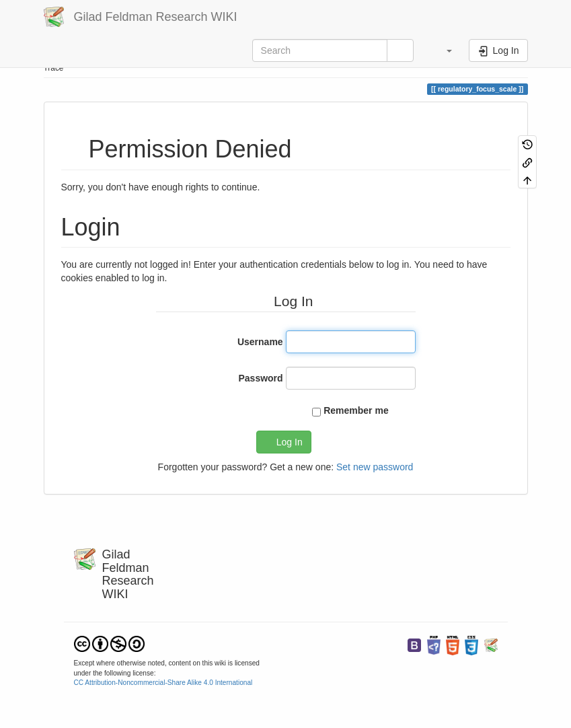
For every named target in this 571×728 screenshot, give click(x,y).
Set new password (375, 467)
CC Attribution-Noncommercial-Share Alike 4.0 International (163, 683)
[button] (443, 50)
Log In (290, 442)
